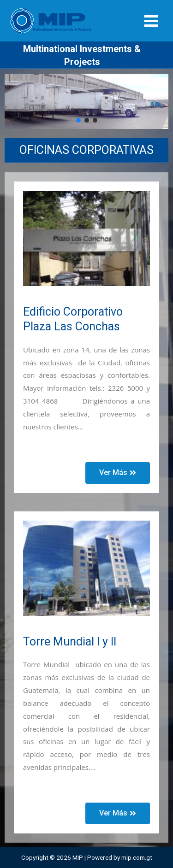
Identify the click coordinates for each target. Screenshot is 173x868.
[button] (78, 120)
